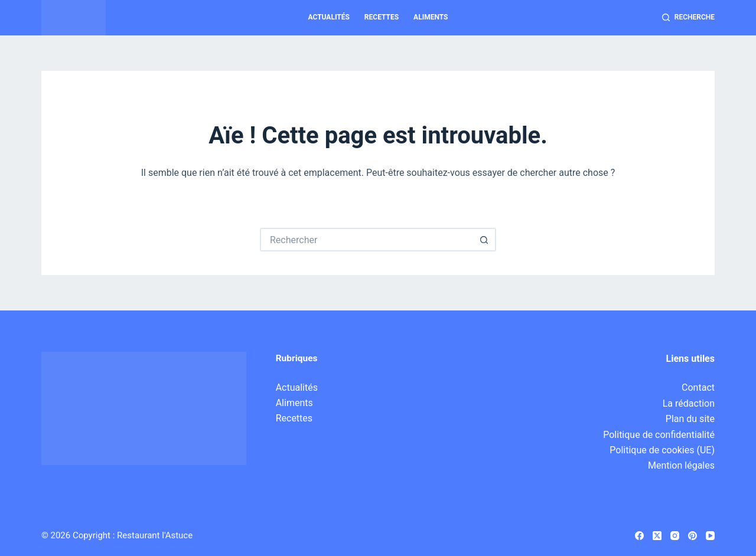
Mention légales (681, 465)
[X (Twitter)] (657, 536)
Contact (698, 387)
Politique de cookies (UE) (662, 450)
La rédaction (689, 403)
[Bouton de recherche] (484, 240)
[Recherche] (688, 18)
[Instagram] (675, 536)
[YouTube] (710, 536)
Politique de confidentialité (659, 435)
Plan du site (690, 419)
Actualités (329, 17)
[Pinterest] (693, 536)
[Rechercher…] (366, 240)
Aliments (431, 17)
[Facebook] (639, 536)
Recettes (382, 17)
